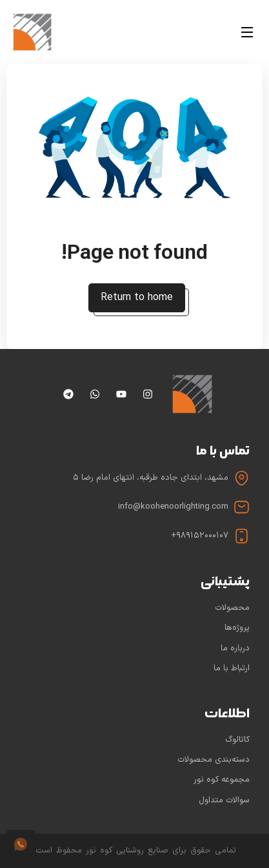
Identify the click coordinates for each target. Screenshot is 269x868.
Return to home (137, 297)
